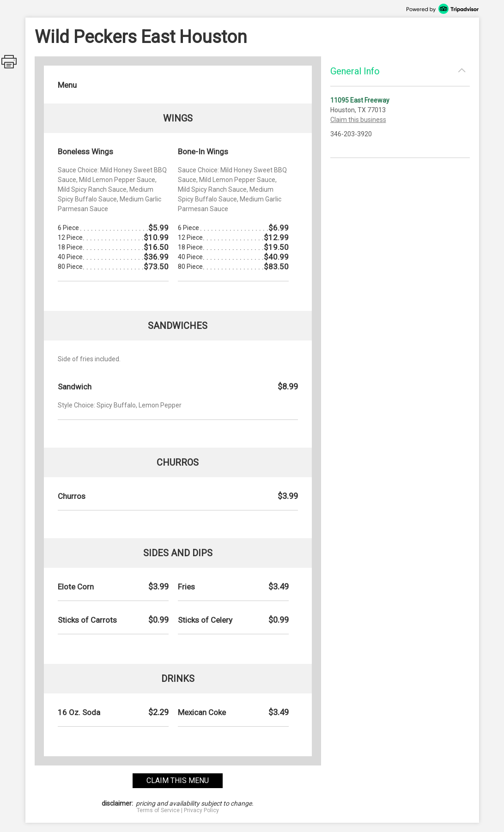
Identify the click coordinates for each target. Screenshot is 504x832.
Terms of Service (158, 810)
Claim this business (358, 120)
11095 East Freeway (360, 100)
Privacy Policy (201, 810)
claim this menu (178, 780)
